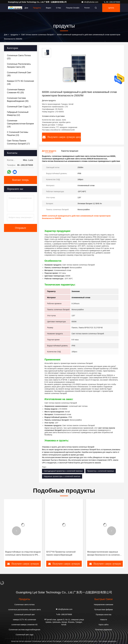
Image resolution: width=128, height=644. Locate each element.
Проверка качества (103, 615)
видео (48, 8)
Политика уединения (104, 630)
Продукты (37, 8)
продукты (14, 35)
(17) (18, 142)
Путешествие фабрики (104, 610)
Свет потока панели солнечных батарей (37, 35)
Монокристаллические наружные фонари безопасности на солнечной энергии (104, 554)
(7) (19, 107)
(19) (20, 83)
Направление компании (103, 605)
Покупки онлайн (73, 8)
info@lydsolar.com (90, 2)
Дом (26, 8)
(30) (19, 74)
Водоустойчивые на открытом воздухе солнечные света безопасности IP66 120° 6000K (23, 554)
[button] (16, 531)
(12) (18, 114)
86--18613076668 (112, 2)
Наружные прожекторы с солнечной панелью (62, 476)
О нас (58, 8)
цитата (111, 8)
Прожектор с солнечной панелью (100, 471)
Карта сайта (103, 625)
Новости (103, 620)
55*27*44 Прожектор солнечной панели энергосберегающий (61, 553)
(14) (20, 124)
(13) (18, 134)
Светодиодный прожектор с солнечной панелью (63, 471)
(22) (19, 57)
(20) (19, 65)
